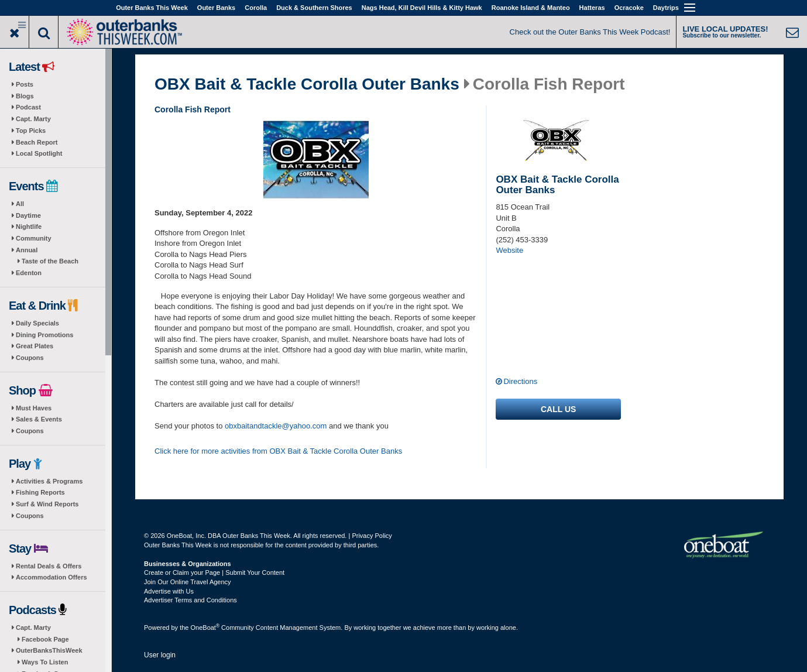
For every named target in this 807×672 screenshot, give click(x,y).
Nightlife (29, 227)
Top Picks (31, 131)
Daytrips (666, 8)
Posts (25, 84)
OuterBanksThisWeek (49, 650)
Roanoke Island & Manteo (531, 8)
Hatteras (592, 8)
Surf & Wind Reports (47, 504)
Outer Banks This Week (152, 8)
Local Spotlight (39, 153)
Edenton (29, 273)
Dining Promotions (44, 335)
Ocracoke (629, 8)
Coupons (30, 358)
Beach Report (37, 142)
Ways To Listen (45, 662)
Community (34, 238)
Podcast (28, 107)
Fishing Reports (40, 492)
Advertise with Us (169, 591)
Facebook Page (45, 639)
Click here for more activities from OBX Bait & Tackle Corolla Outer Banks (278, 451)
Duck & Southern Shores (314, 8)
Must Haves (34, 408)
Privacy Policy (372, 536)
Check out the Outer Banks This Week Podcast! (590, 32)
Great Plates (35, 346)
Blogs (25, 96)
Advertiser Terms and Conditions (190, 600)
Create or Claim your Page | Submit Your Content (214, 572)
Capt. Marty (33, 119)
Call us (558, 409)
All (20, 204)
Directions (520, 381)
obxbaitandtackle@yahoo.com (276, 426)
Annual (27, 250)
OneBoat (205, 628)
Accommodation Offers (51, 577)
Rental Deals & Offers (49, 566)
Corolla (256, 8)
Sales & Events (39, 419)
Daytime (28, 215)
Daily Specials (37, 323)
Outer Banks (216, 8)
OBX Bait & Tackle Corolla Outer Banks (307, 84)
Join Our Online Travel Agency (188, 582)
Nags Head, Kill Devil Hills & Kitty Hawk (422, 8)
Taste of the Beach (50, 261)
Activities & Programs (49, 481)
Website (509, 250)
